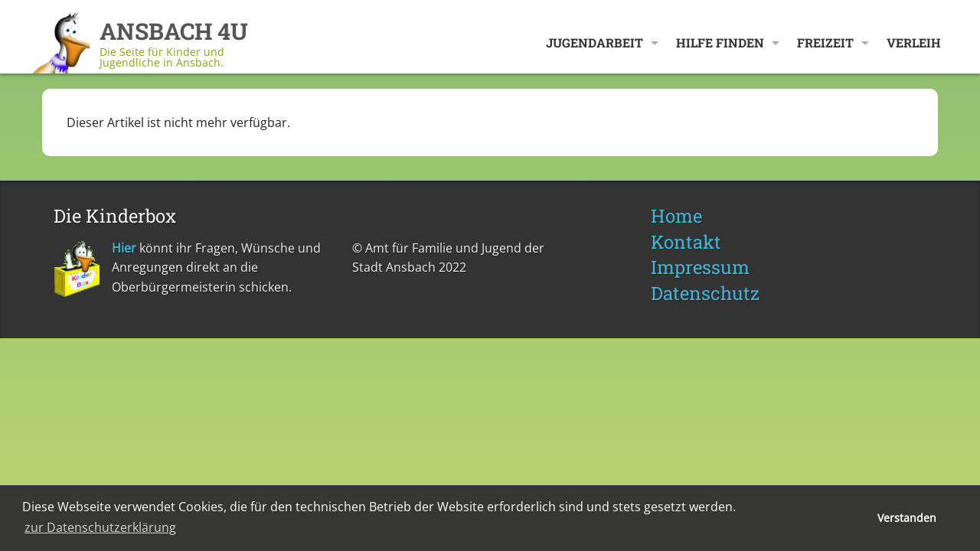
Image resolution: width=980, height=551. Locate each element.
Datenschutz (705, 293)
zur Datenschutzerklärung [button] (100, 527)
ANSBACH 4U (174, 31)
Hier (124, 248)
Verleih (914, 42)
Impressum (700, 267)
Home (676, 216)
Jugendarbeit (595, 42)
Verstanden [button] (907, 518)
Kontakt (686, 242)
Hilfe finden (720, 42)
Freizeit (825, 42)
